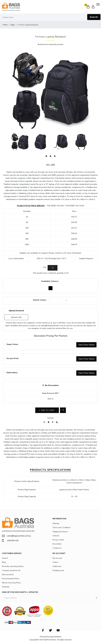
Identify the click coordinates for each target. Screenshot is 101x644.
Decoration (57, 544)
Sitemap (56, 523)
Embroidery (12, 373)
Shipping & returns (60, 532)
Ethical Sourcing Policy (11, 583)
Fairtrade (6, 587)
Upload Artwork (16, 311)
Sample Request (86, 259)
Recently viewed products (13, 566)
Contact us (57, 548)
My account (57, 558)
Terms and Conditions (62, 528)
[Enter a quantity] (53, 268)
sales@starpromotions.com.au (53, 326)
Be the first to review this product (50, 44)
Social (51, 418)
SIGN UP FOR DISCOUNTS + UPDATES (20, 592)
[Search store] (50, 17)
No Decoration (52, 385)
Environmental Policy (11, 579)
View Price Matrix (86, 345)
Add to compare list (63, 410)
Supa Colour (12, 344)
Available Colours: (50, 281)
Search (94, 17)
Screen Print (13, 358)
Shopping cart (58, 570)
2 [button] (50, 156)
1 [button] (46, 156)
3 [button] (55, 156)
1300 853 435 (10, 541)
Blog (4, 562)
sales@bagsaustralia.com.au (16, 536)
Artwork (56, 536)
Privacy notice (58, 540)
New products (8, 575)
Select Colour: (40, 300)
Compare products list (11, 570)
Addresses (57, 566)
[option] (20, 142)
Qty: (45, 267)
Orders (55, 562)
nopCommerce (55, 637)
